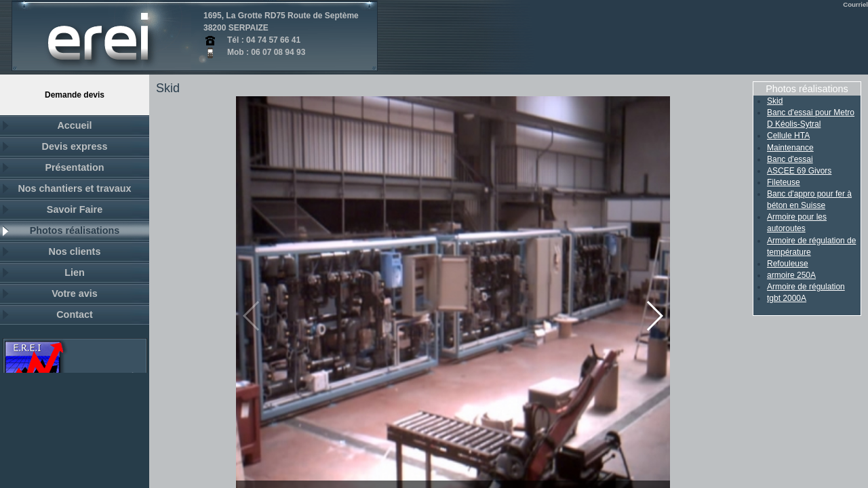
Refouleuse (788, 264)
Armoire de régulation (806, 287)
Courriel (855, 4)
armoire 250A (791, 275)
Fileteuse (784, 182)
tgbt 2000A (787, 298)
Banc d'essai (790, 159)
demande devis (75, 95)
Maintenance (790, 148)
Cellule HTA (788, 136)
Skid (775, 101)
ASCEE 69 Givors (799, 171)
